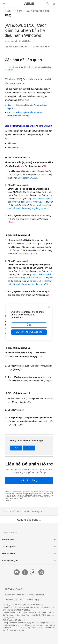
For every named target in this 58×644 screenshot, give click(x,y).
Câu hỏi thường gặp (38, 11)
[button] (4, 3)
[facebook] (25, 572)
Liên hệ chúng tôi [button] (29, 560)
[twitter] (33, 572)
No (29, 448)
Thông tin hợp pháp (14, 599)
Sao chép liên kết (43, 47)
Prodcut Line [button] (29, 539)
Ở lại (29, 325)
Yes (16, 448)
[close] (49, 307)
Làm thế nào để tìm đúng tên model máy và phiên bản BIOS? (29, 69)
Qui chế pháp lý (33, 599)
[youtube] (17, 572)
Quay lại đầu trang (28, 520)
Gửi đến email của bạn (19, 47)
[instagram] (41, 572)
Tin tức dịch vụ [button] (29, 546)
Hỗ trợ (18, 11)
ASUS (8, 11)
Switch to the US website (29, 332)
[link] (29, 4)
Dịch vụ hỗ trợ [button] (29, 553)
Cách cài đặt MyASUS (28, 178)
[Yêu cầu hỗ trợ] (29, 480)
